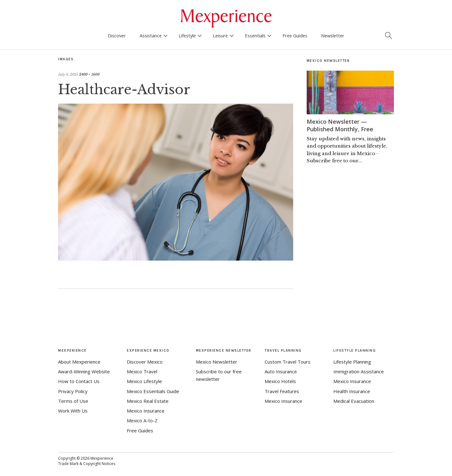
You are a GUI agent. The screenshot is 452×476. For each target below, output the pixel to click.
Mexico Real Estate (148, 401)
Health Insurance (352, 391)
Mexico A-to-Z (142, 420)
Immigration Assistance (359, 371)
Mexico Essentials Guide (153, 391)
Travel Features (282, 391)
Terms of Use (73, 401)
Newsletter (333, 35)
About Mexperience (79, 362)
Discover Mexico (145, 362)
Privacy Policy (73, 391)
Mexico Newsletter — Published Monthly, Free (340, 125)
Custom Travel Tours (288, 362)
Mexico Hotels (280, 381)
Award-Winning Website (84, 371)
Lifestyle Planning (352, 362)
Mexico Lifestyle (144, 381)
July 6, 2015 (68, 74)
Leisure (220, 35)
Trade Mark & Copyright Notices (87, 464)
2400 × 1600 (89, 74)
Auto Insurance (281, 371)
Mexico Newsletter (217, 362)
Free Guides (295, 35)
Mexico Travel (142, 371)
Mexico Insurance (146, 411)
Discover (117, 35)
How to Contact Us (79, 381)
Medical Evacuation (354, 401)
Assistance (151, 35)
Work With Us (73, 411)
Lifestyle (187, 35)
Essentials (255, 35)
